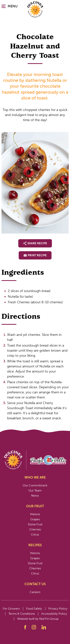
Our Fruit (35, 506)
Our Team (35, 490)
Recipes (35, 545)
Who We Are (35, 477)
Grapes (35, 519)
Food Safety (34, 609)
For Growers (11, 609)
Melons (35, 514)
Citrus (35, 534)
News (35, 496)
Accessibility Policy (54, 614)
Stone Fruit (35, 524)
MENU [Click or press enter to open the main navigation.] (10, 6)
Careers (35, 592)
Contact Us (35, 584)
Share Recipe (35, 243)
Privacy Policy (58, 609)
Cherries (35, 529)
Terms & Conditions (22, 614)
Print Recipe (35, 255)
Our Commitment (35, 485)
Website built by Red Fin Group (38, 619)
